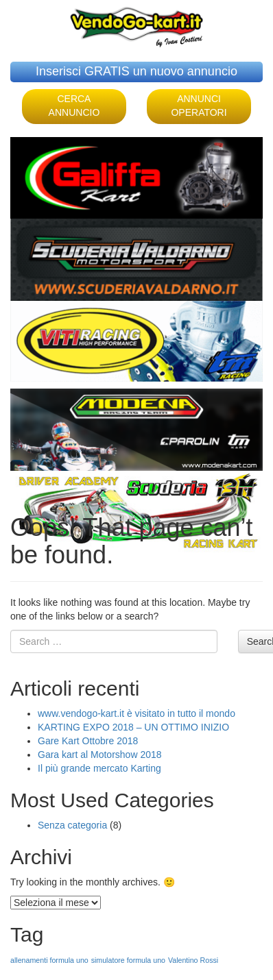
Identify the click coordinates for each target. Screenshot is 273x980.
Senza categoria (72, 825)
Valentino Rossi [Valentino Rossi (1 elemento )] (193, 960)
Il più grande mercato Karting (99, 768)
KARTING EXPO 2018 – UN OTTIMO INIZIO (133, 727)
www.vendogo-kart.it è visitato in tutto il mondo (136, 713)
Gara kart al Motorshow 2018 (100, 755)
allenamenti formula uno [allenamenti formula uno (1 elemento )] (49, 960)
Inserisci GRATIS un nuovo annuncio (136, 71)
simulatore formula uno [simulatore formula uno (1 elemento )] (128, 960)
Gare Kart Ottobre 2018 (88, 741)
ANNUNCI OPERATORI (199, 106)
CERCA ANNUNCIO (74, 106)
